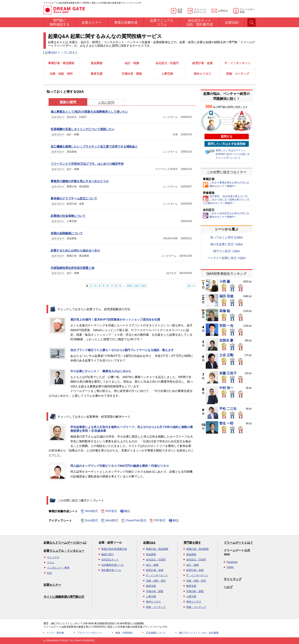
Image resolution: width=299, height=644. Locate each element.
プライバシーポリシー (89, 633)
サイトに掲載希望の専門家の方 (64, 597)
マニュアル (53, 557)
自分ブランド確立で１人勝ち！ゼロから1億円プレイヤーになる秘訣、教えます (122, 350)
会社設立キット (110, 560)
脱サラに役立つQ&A (227, 251)
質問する (227, 137)
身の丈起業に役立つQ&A (227, 244)
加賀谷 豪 (226, 340)
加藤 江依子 (228, 373)
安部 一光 (226, 326)
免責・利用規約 (124, 633)
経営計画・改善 (202, 63)
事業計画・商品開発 (61, 63)
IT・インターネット (238, 63)
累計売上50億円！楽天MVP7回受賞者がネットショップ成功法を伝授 (115, 320)
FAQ (49, 573)
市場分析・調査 (132, 74)
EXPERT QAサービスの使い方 (233, 154)
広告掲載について (156, 633)
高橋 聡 (225, 311)
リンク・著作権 (55, 633)
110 (136, 286)
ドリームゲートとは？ (238, 543)
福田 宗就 (226, 296)
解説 (125, 511)
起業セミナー (52, 585)
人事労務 (167, 74)
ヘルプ (228, 587)
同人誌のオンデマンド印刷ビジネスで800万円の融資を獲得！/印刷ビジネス (120, 466)
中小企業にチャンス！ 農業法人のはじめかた (101, 371)
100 (129, 286)
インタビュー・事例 (58, 568)
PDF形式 (109, 511)
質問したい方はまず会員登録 (227, 144)
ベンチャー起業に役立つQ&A (227, 258)
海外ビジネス (202, 74)
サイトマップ (233, 579)
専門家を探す (192, 543)
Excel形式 (89, 521)
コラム (51, 562)
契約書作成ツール (111, 570)
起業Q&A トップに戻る (60, 52)
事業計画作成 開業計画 (114, 549)
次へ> (191, 286)
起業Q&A (149, 543)
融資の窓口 (108, 554)
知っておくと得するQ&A (227, 237)
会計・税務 (132, 63)
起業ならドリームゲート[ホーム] (65, 543)
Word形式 (89, 511)
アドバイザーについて (228, 158)
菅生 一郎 (226, 423)
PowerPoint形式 (134, 521)
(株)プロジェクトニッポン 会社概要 (199, 633)
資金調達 (97, 63)
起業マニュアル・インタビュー (64, 551)
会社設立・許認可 (167, 63)
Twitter (230, 567)
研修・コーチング (238, 74)
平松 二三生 (228, 409)
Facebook (232, 562)
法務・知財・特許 (61, 74)
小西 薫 (225, 282)
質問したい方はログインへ (231, 150)
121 (144, 286)
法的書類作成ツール (113, 565)
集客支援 (97, 74)
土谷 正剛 (226, 355)
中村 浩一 (226, 388)
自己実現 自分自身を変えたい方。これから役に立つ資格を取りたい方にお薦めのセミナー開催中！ (226, 200)
